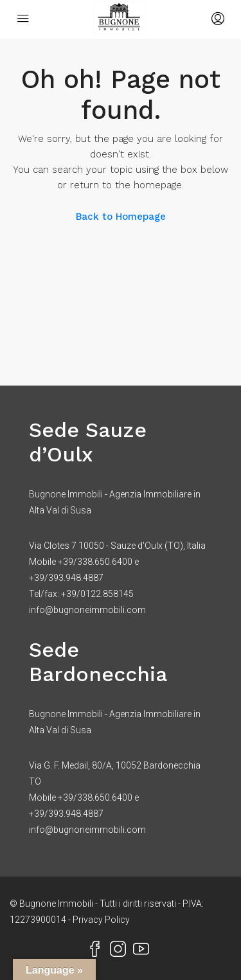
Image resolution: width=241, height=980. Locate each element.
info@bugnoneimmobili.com (87, 610)
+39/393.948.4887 (66, 578)
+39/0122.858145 (97, 594)
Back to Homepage (121, 217)
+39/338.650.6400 (95, 562)
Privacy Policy (101, 920)
